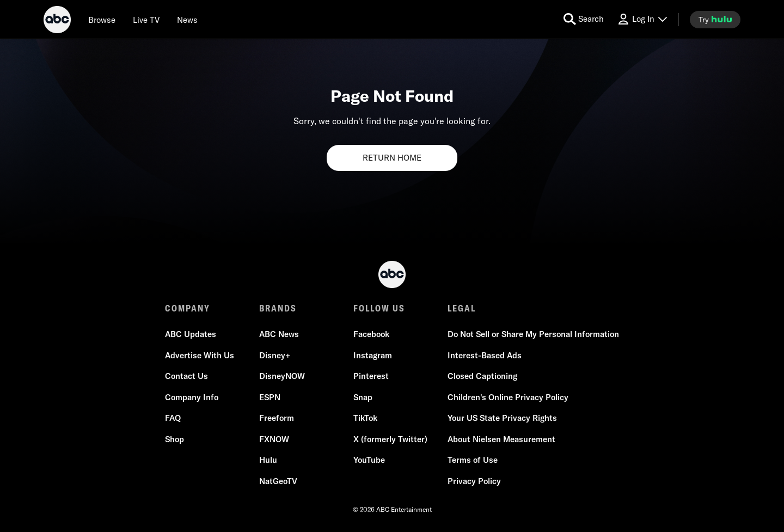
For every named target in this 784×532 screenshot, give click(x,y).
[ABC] (57, 21)
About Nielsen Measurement (501, 439)
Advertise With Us (200, 355)
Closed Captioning (482, 376)
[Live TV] (146, 20)
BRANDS (278, 308)
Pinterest (371, 376)
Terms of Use (473, 460)
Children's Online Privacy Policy (508, 397)
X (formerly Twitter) (390, 439)
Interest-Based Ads (485, 355)
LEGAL (462, 308)
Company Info (192, 397)
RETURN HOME (392, 158)
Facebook (371, 334)
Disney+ (275, 355)
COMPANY (188, 308)
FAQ (173, 418)
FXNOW (274, 439)
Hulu (268, 460)
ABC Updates (191, 334)
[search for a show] (584, 19)
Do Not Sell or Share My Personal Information (533, 334)
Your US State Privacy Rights (502, 418)
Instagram (373, 355)
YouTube (369, 460)
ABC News (279, 334)
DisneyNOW (282, 376)
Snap (363, 397)
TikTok (365, 418)
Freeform (277, 418)
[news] (187, 20)
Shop (174, 439)
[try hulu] (715, 20)
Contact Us (186, 376)
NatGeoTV (278, 481)
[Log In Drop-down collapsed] (642, 19)
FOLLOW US (379, 308)
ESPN (270, 397)
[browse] (102, 20)
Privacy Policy (474, 481)
